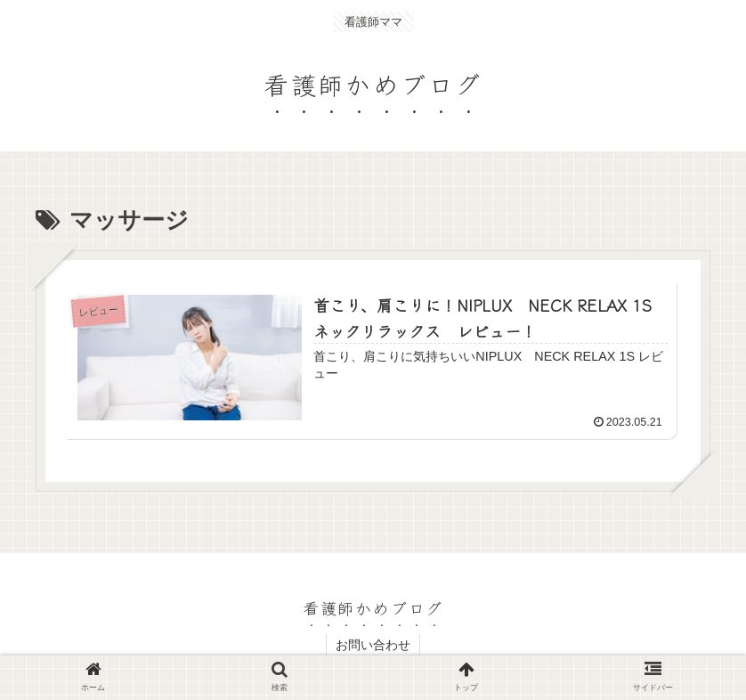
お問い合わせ (373, 645)
